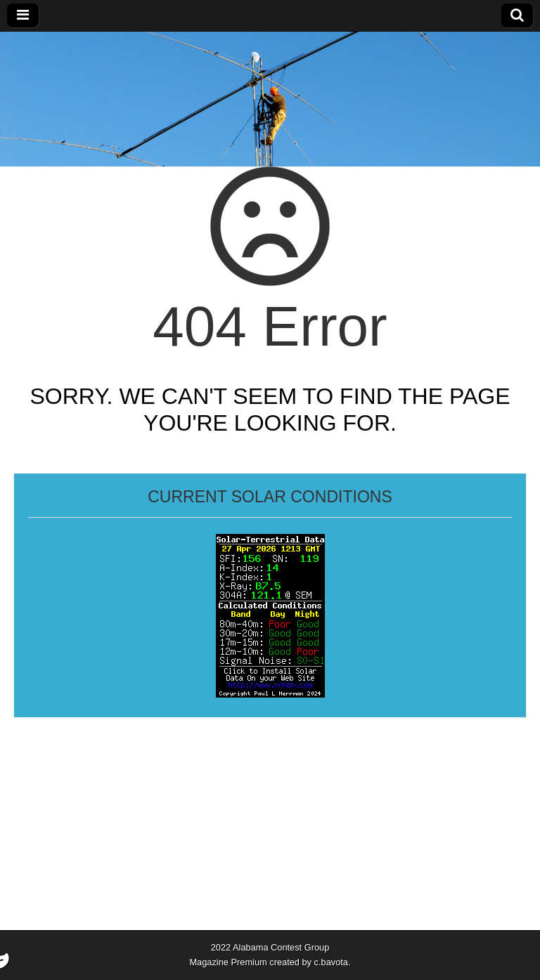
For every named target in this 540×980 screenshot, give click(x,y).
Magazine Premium (228, 962)
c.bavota (331, 962)
